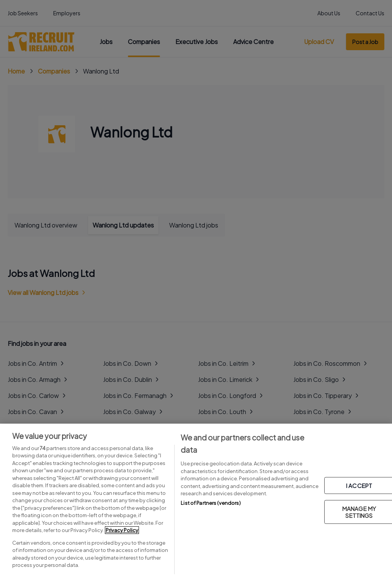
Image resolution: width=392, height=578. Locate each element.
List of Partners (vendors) (211, 503)
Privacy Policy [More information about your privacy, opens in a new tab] (122, 530)
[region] (196, 501)
